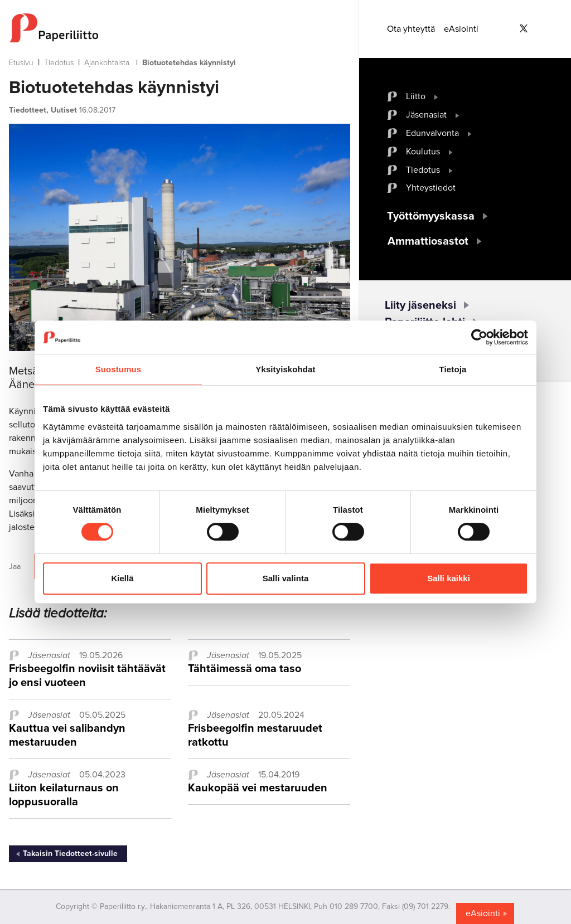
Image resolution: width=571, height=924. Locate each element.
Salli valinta (286, 578)
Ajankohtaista (107, 63)
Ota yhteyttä (411, 29)
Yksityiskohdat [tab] (285, 369)
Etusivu (21, 63)
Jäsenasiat (426, 115)
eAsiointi (461, 29)
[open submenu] (436, 96)
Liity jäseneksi (420, 305)
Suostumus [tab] (118, 369)
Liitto (416, 96)
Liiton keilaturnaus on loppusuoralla (64, 795)
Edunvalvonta (432, 133)
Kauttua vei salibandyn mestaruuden (67, 735)
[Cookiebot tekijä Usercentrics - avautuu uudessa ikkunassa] (479, 337)
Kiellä (122, 578)
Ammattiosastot (428, 241)
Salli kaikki (449, 578)
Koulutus (423, 152)
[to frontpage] (180, 28)
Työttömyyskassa (431, 216)
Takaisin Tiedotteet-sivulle (70, 854)
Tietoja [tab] (453, 369)
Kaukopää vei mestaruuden (258, 788)
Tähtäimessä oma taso (245, 669)
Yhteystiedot (431, 188)
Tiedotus (59, 63)
